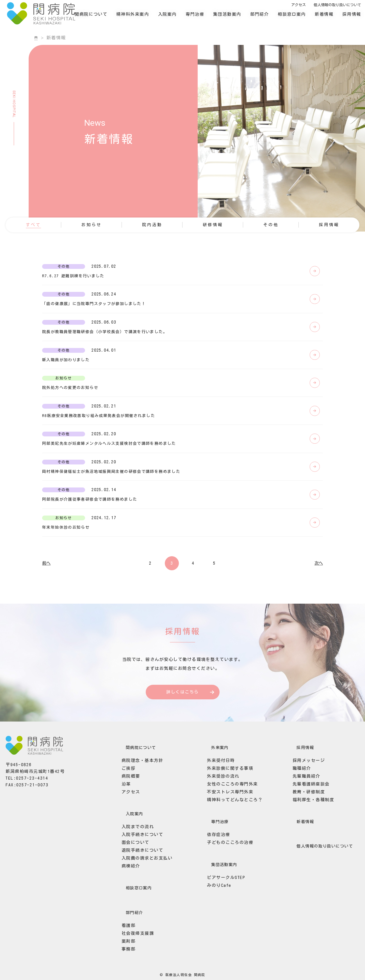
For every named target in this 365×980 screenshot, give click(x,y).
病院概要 (126, 825)
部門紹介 (264, 18)
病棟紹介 (126, 911)
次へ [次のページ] (319, 615)
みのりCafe (214, 927)
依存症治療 (213, 880)
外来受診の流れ (218, 825)
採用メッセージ (304, 809)
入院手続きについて (137, 880)
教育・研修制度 (304, 840)
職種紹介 (296, 817)
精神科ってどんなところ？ (229, 848)
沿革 (121, 833)
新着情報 (329, 18)
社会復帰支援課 (133, 971)
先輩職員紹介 (301, 825)
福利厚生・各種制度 (308, 848)
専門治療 (200, 18)
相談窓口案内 (297, 18)
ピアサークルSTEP (221, 919)
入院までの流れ (133, 872)
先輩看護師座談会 (306, 833)
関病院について (96, 18)
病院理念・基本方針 (137, 809)
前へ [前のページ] (46, 615)
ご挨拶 (123, 817)
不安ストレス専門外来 (225, 840)
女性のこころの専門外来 (227, 833)
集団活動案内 (232, 18)
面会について (130, 888)
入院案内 (172, 18)
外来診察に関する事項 (225, 817)
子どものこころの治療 (225, 888)
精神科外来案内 (138, 18)
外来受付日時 (215, 809)
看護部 (123, 963)
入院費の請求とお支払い (142, 904)
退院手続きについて (137, 896)
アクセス (303, 9)
